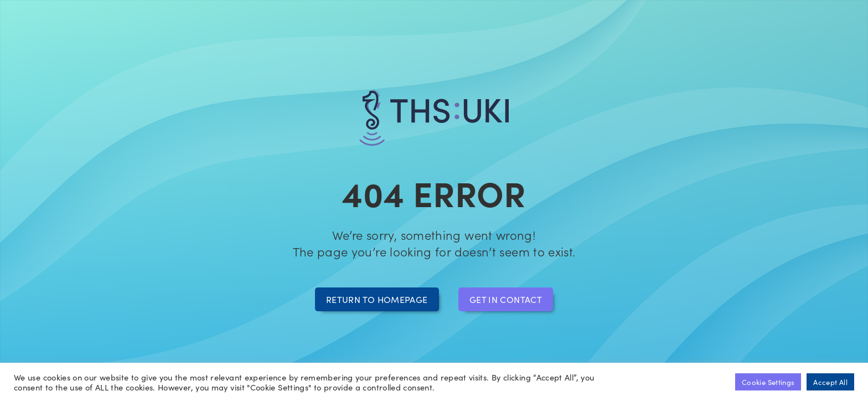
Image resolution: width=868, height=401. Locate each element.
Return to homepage (377, 299)
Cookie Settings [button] (768, 382)
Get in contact (506, 299)
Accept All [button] (830, 382)
